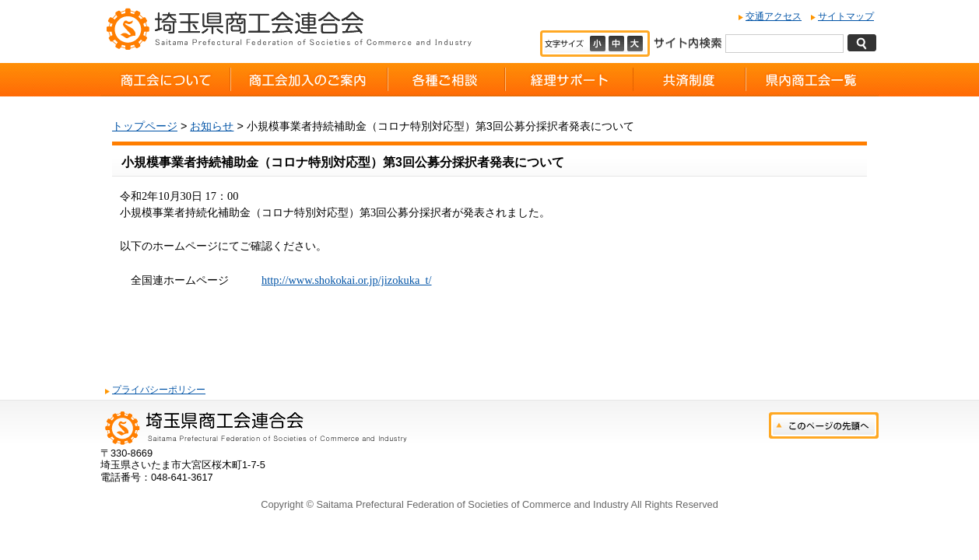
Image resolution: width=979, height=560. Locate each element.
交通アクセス (774, 16)
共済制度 (690, 80)
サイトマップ (846, 16)
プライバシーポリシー (159, 390)
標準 (618, 44)
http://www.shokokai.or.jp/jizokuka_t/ (347, 280)
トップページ (145, 126)
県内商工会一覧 (812, 80)
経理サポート (569, 80)
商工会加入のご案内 (309, 80)
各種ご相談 (446, 80)
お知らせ (212, 126)
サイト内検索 (688, 42)
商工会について (165, 80)
